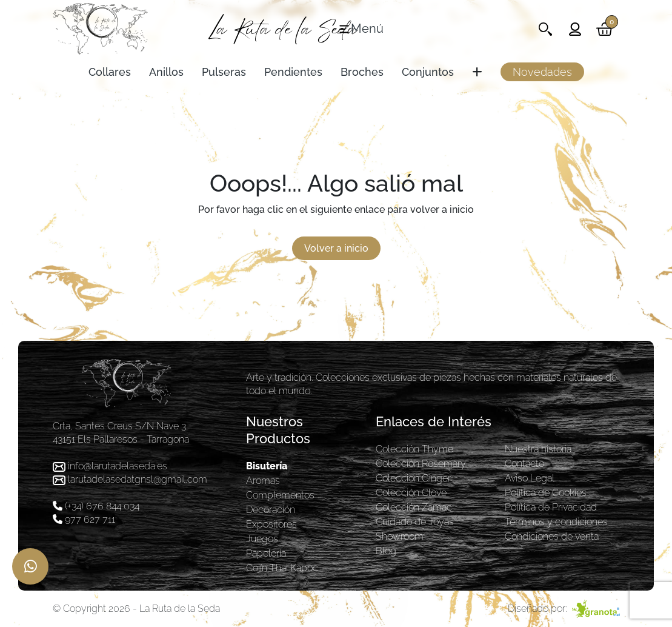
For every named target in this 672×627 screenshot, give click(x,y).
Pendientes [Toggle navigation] (293, 72)
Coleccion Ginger (413, 478)
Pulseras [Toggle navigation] (224, 72)
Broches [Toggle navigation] (362, 72)
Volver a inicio (336, 248)
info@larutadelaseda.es (118, 466)
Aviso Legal (530, 478)
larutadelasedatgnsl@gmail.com (138, 479)
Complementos (280, 495)
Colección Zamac (414, 507)
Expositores (271, 524)
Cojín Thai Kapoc (282, 568)
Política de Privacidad (551, 507)
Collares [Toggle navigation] (110, 72)
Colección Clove (411, 493)
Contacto (524, 464)
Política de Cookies (546, 493)
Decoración (271, 510)
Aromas (263, 481)
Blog (386, 551)
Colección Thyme (414, 449)
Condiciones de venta (552, 536)
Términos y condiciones (556, 522)
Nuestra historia (538, 449)
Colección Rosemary (421, 464)
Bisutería (267, 466)
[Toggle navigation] (361, 29)
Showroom (400, 536)
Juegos (262, 539)
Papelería (266, 553)
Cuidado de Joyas (415, 522)
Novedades (542, 72)
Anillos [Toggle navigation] (166, 72)
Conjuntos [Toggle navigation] (428, 72)
